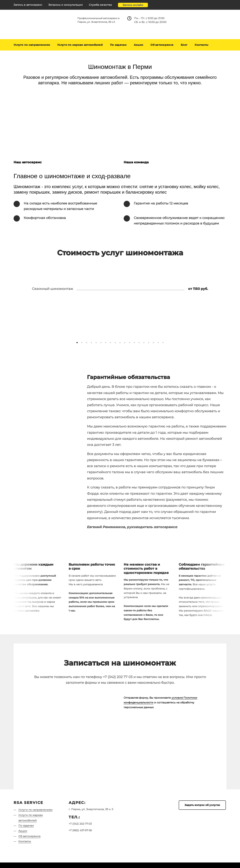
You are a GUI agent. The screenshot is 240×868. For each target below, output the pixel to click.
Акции (138, 45)
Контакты (201, 45)
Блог (184, 45)
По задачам (118, 45)
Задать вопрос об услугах (202, 805)
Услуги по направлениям (32, 45)
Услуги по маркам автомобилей (80, 45)
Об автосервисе (162, 45)
